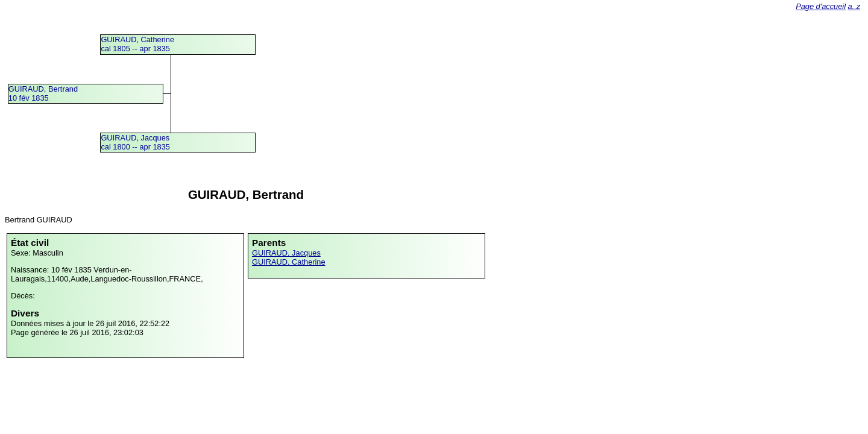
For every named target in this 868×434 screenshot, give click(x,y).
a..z (854, 6)
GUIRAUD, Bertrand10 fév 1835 (43, 93)
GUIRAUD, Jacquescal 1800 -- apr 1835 (135, 142)
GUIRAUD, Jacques (286, 253)
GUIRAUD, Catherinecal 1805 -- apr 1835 (137, 44)
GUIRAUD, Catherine (289, 262)
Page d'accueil (821, 6)
